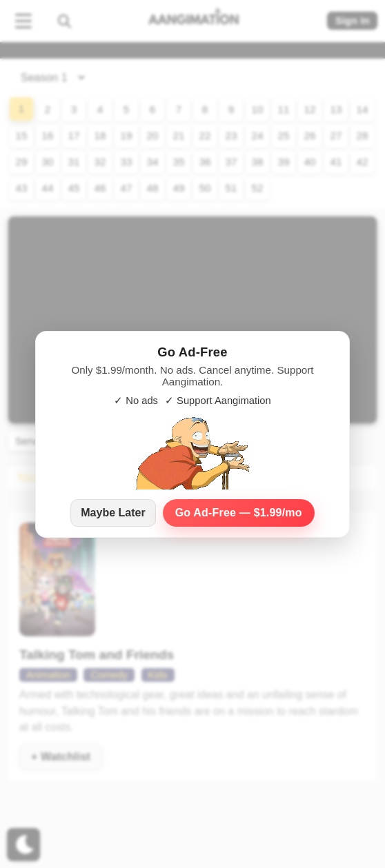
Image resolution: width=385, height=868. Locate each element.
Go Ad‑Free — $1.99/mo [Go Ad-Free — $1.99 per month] (239, 513)
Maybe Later (113, 513)
